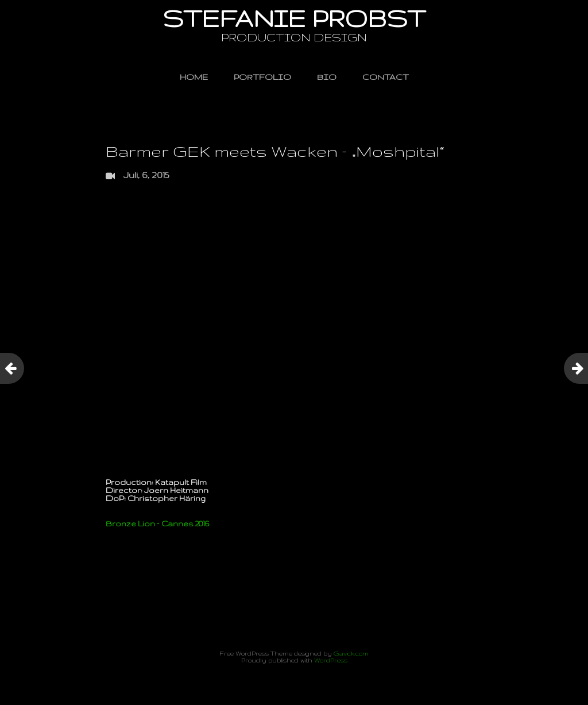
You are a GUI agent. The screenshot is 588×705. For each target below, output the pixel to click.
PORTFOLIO (262, 77)
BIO (327, 77)
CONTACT (386, 77)
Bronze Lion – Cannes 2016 (157, 523)
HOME (194, 77)
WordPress (331, 660)
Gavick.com (351, 653)
